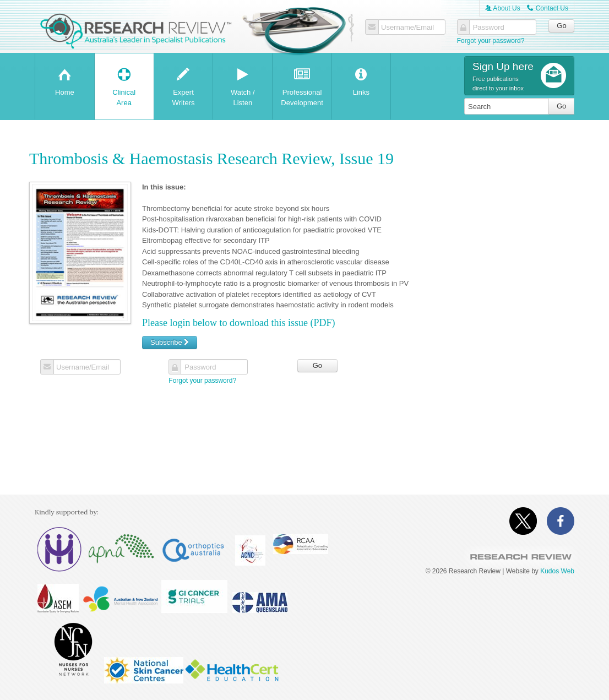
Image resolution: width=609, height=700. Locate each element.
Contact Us (548, 8)
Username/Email (407, 28)
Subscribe (170, 342)
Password (489, 28)
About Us (503, 8)
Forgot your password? (491, 41)
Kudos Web (557, 571)
